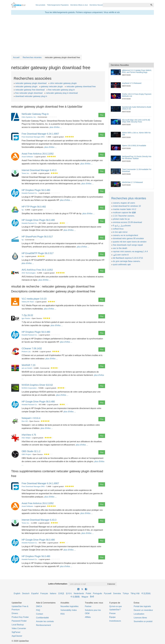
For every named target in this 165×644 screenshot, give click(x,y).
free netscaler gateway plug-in (61, 90)
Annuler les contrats (45, 621)
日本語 (61, 593)
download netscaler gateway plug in (31, 96)
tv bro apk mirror (120, 232)
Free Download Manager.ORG (33, 137)
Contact (39, 614)
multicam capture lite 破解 (124, 213)
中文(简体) (146, 593)
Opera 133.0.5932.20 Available (134, 146)
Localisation (139, 614)
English (17, 593)
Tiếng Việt (135, 593)
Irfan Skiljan (26, 438)
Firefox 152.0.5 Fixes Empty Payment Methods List (137, 95)
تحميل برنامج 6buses (122, 226)
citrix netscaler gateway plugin (63, 83)
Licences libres (140, 618)
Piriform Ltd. (26, 352)
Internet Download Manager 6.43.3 (39, 170)
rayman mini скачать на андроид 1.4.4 (130, 251)
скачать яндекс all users (124, 203)
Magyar (85, 597)
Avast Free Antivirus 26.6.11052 (38, 154)
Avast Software (27, 157)
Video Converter (19, 628)
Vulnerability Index (69, 610)
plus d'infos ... (56, 127)
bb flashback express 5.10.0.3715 (128, 258)
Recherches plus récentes (129, 198)
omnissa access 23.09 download (127, 222)
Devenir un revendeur (143, 610)
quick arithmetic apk (122, 265)
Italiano (53, 593)
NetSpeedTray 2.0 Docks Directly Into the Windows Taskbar (137, 157)
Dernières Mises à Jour (79, 5)
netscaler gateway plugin (26, 86)
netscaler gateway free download (30, 90)
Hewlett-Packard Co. (29, 193)
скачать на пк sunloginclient (125, 235)
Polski (88, 593)
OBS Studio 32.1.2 (31, 451)
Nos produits (40, 5)
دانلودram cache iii (121, 255)
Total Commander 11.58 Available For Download (137, 170)
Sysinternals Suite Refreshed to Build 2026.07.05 (137, 108)
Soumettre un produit (143, 621)
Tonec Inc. (26, 173)
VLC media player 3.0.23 (34, 299)
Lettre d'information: (58, 584)
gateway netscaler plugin (52, 86)
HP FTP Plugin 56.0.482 (34, 207)
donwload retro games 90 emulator (128, 238)
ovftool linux (118, 229)
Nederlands (79, 593)
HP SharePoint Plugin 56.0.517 (37, 237)
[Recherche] (151, 5)
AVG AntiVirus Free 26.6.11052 (37, 270)
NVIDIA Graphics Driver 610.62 (37, 385)
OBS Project (26, 454)
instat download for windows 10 (127, 206)
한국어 (69, 593)
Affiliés (88, 617)
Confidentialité (42, 618)
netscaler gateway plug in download (62, 93)
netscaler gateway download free (81, 86)
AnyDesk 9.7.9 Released (132, 83)
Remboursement (43, 625)
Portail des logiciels (142, 606)
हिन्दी (92, 597)
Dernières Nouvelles (97, 5)
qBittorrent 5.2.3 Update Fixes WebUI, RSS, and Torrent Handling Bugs (137, 71)
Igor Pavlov (26, 318)
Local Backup (18, 625)
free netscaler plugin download (29, 93)
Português (97, 593)
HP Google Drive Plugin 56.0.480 (38, 220)
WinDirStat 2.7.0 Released (132, 182)
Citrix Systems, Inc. (29, 117)
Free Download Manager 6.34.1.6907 (40, 134)
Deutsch (26, 593)
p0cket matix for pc (121, 219)
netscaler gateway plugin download (31, 83)
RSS (63, 614)
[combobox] (126, 5)
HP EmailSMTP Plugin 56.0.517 (38, 253)
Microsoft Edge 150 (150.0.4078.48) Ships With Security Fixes (136, 121)
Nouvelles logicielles (69, 606)
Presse (112, 613)
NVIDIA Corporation (29, 388)
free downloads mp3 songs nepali (128, 245)
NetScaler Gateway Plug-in (35, 114)
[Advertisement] (82, 35)
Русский (108, 593)
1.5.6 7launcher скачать (124, 216)
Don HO (25, 421)
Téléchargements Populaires (58, 5)
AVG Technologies (29, 273)
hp (23, 210)
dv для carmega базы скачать (127, 261)
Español (35, 593)
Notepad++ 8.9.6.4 (31, 418)
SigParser (16, 632)
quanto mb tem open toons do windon (130, 242)
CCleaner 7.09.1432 (32, 348)
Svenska (117, 593)
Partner (88, 606)
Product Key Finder (20, 617)
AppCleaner (17, 636)
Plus (102, 115)
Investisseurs (115, 621)
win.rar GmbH (27, 368)
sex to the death (120, 248)
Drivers (15, 613)
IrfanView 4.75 (29, 435)
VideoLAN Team (28, 302)
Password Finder (19, 621)
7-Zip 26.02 (27, 315)
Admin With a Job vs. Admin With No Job (136, 134)
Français (44, 593)
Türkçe (126, 593)
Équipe (112, 617)
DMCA (39, 606)
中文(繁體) (75, 597)
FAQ (38, 610)
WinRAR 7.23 (28, 365)
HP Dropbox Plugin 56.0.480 (36, 190)
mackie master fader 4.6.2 (125, 209)
